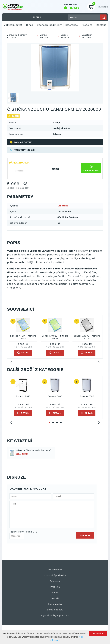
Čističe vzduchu (65, 36)
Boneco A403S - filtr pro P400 (87, 337)
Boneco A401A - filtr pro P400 (23, 337)
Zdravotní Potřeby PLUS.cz (17, 36)
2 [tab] (53, 423)
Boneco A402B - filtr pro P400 (55, 337)
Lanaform (63, 206)
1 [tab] (49, 423)
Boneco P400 (55, 396)
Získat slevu (91, 168)
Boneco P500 (87, 396)
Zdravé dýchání (44, 36)
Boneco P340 (23, 396)
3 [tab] (57, 423)
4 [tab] (61, 423)
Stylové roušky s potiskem (55, 615)
